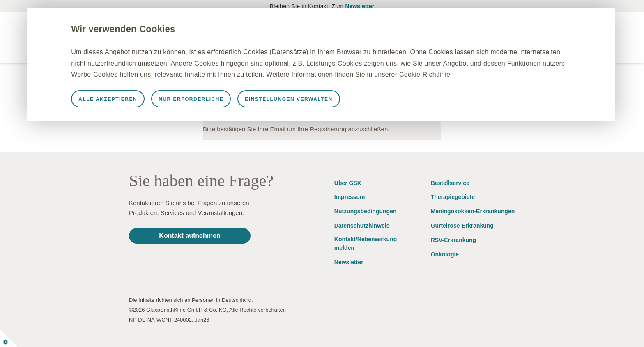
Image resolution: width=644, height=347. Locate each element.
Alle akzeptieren (127, 110)
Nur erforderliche (210, 110)
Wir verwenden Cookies (142, 29)
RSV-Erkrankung (453, 240)
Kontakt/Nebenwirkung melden (366, 243)
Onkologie (445, 254)
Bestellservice (450, 183)
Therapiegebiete (453, 197)
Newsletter (360, 6)
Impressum (350, 197)
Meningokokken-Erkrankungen (473, 211)
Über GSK (348, 183)
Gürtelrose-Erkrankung (462, 226)
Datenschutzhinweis (362, 226)
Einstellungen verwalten (308, 110)
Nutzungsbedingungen (366, 211)
